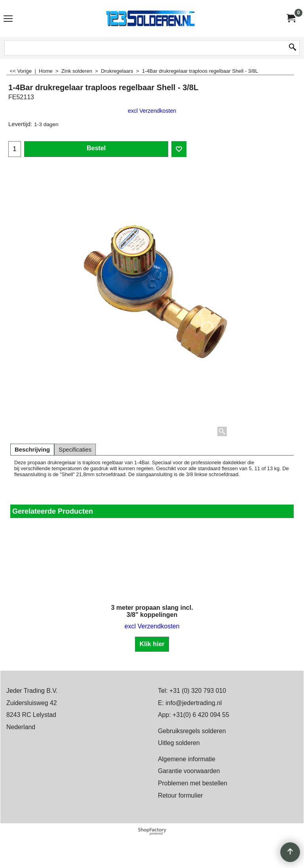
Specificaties (75, 450)
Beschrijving (32, 450)
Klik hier (152, 644)
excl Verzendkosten (152, 111)
